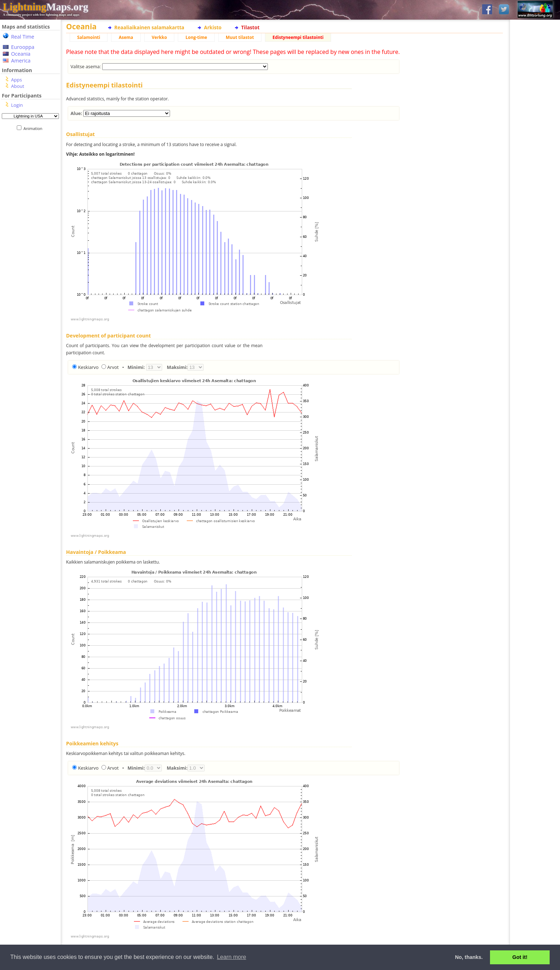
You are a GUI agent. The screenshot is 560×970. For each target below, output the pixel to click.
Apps (16, 80)
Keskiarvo (88, 367)
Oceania (21, 54)
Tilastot (250, 27)
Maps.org (46, 7)
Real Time (23, 37)
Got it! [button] (520, 957)
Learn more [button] (231, 957)
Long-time (196, 37)
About (18, 86)
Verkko (159, 37)
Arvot (113, 367)
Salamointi (89, 37)
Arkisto (213, 27)
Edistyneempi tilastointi (298, 37)
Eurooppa (23, 47)
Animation (34, 128)
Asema (126, 37)
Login (17, 105)
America (21, 61)
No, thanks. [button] (469, 957)
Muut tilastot (240, 37)
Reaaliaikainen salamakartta (149, 27)
